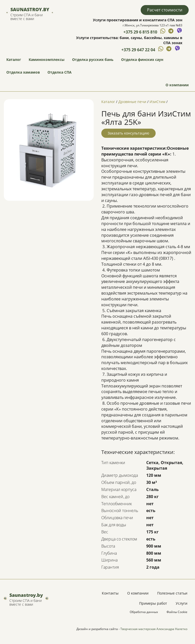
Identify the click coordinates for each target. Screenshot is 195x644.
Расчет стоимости (165, 10)
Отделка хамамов (23, 72)
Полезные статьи (172, 593)
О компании (177, 85)
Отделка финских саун (142, 60)
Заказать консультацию (128, 133)
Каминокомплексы (47, 60)
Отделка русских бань (93, 60)
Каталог (14, 60)
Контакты (110, 593)
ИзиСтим (157, 102)
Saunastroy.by (30, 9)
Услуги (182, 603)
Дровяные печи (132, 102)
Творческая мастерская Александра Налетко (154, 629)
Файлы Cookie (177, 612)
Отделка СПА (60, 72)
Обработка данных (144, 612)
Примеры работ (153, 603)
